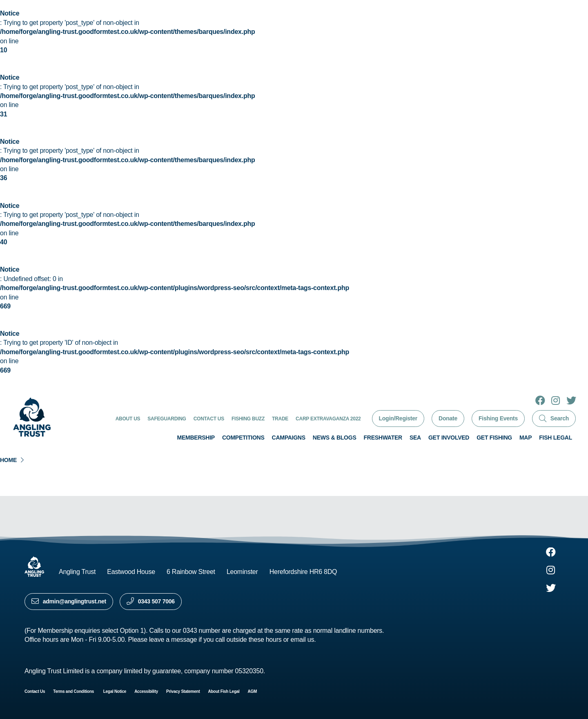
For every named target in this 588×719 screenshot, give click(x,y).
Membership (196, 438)
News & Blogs (335, 438)
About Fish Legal (224, 691)
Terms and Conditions (74, 691)
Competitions (243, 438)
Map (526, 438)
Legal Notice (115, 691)
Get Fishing (494, 438)
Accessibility (146, 691)
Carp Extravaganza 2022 (328, 419)
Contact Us (209, 419)
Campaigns (289, 438)
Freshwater (383, 438)
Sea (415, 438)
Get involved (449, 438)
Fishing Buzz (248, 419)
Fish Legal (556, 438)
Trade (280, 419)
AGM (253, 691)
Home (8, 460)
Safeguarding (167, 419)
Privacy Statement (183, 691)
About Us (128, 419)
